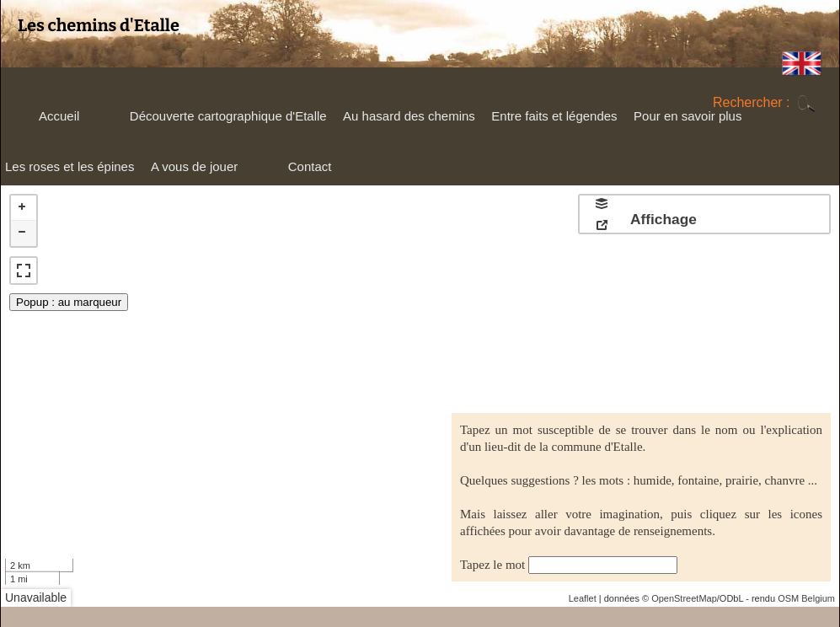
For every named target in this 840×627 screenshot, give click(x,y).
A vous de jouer (192, 170)
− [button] (24, 233)
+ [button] (24, 208)
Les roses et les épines (67, 170)
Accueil (59, 116)
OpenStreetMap (684, 598)
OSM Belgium (806, 598)
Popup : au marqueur (69, 302)
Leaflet (583, 598)
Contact (310, 166)
